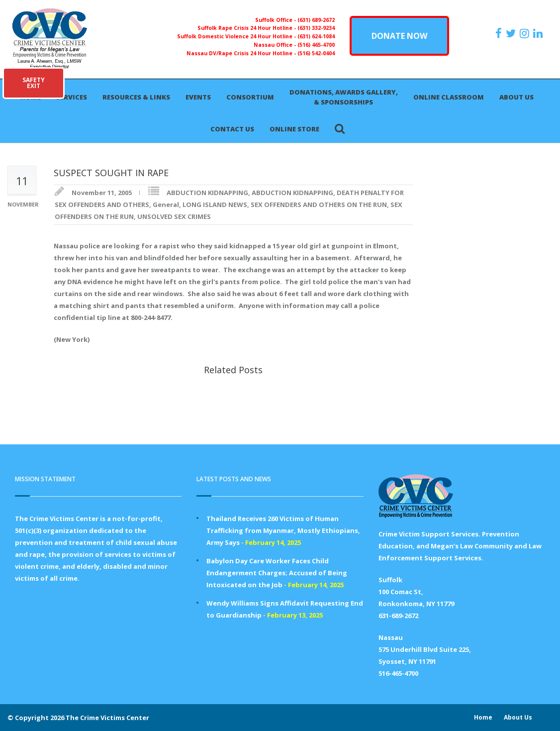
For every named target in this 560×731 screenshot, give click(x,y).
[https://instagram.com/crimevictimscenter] (526, 33)
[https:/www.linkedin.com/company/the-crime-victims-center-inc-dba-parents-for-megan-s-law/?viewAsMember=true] (539, 33)
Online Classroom (449, 97)
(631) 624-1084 (316, 36)
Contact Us (232, 129)
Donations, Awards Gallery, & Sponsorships (344, 97)
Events (198, 97)
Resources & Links (136, 97)
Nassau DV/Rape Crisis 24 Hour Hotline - (242, 53)
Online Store (294, 129)
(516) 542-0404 (316, 53)
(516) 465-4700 (316, 45)
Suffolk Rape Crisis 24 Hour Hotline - (247, 28)
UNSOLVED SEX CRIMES (174, 216)
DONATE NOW (399, 36)
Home (483, 717)
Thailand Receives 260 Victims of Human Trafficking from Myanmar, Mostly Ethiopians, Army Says (283, 530)
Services (72, 97)
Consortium (250, 97)
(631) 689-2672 (316, 20)
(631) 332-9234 (316, 28)
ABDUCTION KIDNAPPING (207, 193)
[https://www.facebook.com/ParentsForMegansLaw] (500, 33)
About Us (516, 97)
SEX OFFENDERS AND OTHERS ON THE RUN (319, 205)
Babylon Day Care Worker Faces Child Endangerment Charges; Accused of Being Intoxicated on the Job (277, 573)
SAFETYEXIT (34, 83)
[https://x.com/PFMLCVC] (512, 33)
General (166, 205)
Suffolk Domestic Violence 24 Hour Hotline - (237, 36)
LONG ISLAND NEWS (215, 205)
